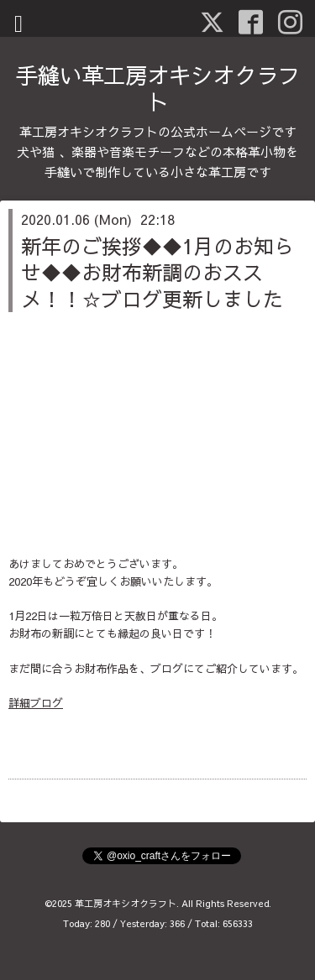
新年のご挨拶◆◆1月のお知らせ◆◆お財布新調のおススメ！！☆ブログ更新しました (157, 272)
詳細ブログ (36, 703)
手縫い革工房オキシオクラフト (158, 88)
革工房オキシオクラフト (126, 903)
